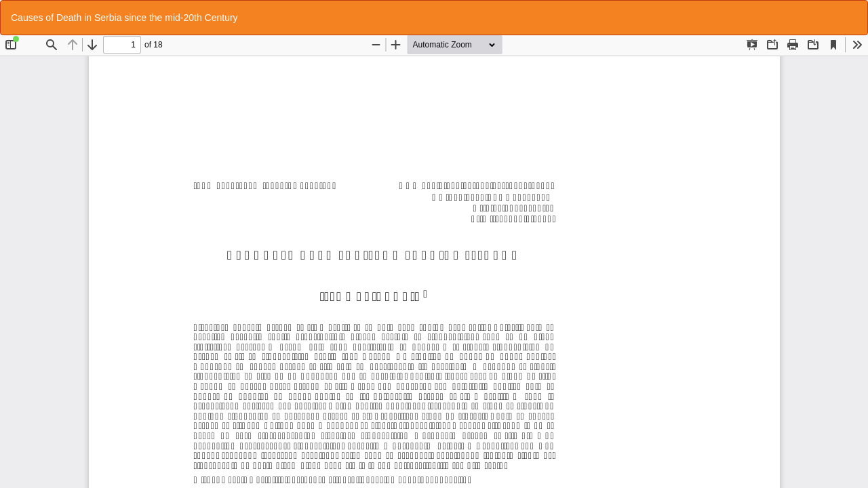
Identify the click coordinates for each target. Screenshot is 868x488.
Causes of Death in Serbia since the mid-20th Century (124, 18)
